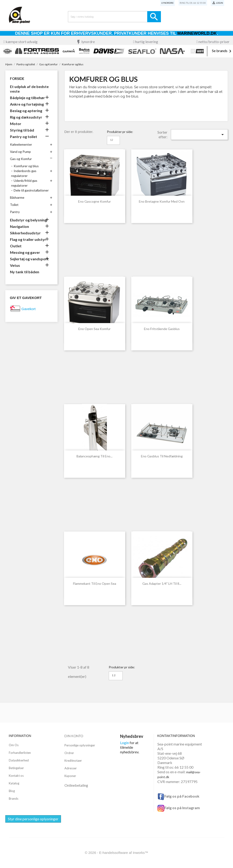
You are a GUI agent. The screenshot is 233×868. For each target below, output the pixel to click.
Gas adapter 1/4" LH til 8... (162, 583)
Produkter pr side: (120, 132)
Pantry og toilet (24, 137)
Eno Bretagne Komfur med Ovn (162, 201)
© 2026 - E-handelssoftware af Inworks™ (117, 853)
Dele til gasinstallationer (31, 190)
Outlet (16, 246)
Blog (12, 791)
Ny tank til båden (25, 272)
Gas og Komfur (21, 159)
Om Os (14, 745)
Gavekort (29, 309)
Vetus (15, 265)
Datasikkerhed (19, 760)
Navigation (19, 226)
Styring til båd (22, 130)
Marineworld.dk (197, 33)
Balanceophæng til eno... (94, 456)
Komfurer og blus (26, 166)
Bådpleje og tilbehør (27, 98)
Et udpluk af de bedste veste (29, 89)
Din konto (74, 736)
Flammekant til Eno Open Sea (95, 583)
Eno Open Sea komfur (94, 329)
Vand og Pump (20, 152)
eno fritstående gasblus (162, 329)
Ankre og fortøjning (27, 104)
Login (124, 743)
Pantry (15, 212)
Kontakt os (16, 776)
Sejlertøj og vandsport (29, 259)
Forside (17, 79)
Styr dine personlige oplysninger (33, 819)
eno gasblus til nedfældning (162, 456)
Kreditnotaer (73, 761)
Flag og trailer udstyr (28, 239)
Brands (14, 799)
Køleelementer (21, 144)
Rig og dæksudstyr (26, 117)
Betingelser (16, 768)
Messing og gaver (25, 252)
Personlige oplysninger (80, 745)
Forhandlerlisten (20, 753)
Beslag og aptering (26, 111)
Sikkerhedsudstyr (25, 233)
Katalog (14, 783)
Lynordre (168, 3)
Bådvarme (17, 197)
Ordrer (69, 753)
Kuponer (70, 776)
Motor (16, 124)
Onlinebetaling (76, 785)
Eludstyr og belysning (28, 220)
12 (112, 140)
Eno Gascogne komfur (94, 201)
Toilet (14, 205)
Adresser (71, 768)
